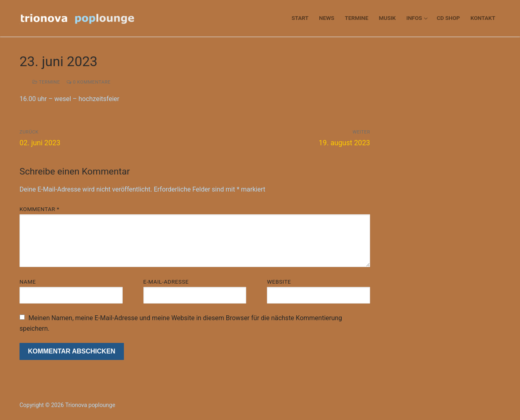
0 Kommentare (89, 82)
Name (28, 282)
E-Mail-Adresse (166, 282)
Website (279, 282)
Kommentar (39, 209)
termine (46, 82)
